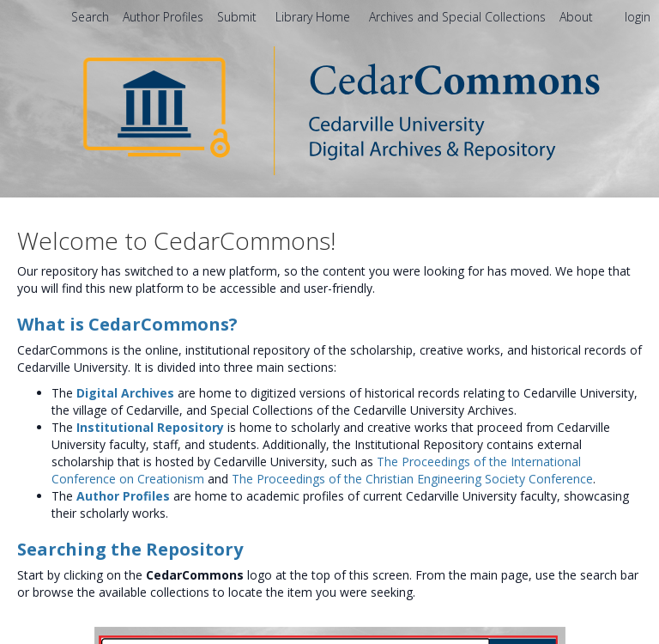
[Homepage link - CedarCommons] (330, 109)
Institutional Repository (150, 427)
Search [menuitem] (90, 17)
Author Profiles (123, 496)
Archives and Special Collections (459, 17)
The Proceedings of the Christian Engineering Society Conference (412, 479)
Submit (239, 17)
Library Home (314, 17)
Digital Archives (125, 393)
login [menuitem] (638, 17)
